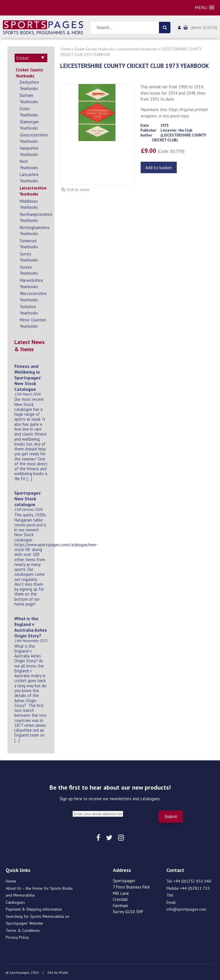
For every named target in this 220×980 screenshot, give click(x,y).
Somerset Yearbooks (29, 243)
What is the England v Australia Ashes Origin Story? (31, 626)
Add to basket (159, 167)
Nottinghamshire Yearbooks (34, 230)
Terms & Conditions (23, 930)
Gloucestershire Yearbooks (34, 137)
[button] (205, 8)
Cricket (65, 49)
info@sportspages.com (186, 908)
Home (11, 880)
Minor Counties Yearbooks (33, 322)
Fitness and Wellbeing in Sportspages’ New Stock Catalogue (28, 377)
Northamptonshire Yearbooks (34, 217)
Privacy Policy (17, 936)
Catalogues (15, 901)
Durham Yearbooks (29, 98)
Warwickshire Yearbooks (31, 283)
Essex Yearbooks (29, 111)
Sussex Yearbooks (29, 269)
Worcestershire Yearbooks (33, 296)
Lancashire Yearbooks (29, 177)
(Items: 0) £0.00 (204, 28)
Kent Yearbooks (29, 164)
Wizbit (63, 972)
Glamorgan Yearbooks (29, 124)
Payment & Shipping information (34, 908)
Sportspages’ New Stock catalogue (28, 498)
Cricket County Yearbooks (29, 72)
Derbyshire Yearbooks (29, 84)
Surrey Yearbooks (29, 256)
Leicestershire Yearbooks (33, 190)
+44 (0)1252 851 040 (192, 880)
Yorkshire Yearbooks (29, 309)
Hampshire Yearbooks (29, 150)
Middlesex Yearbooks (29, 203)
